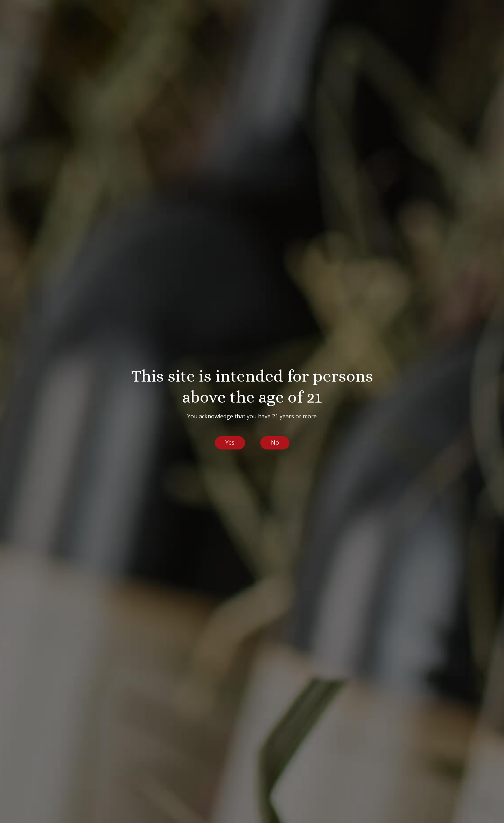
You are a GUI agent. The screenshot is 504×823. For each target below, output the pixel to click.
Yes (230, 442)
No (275, 442)
